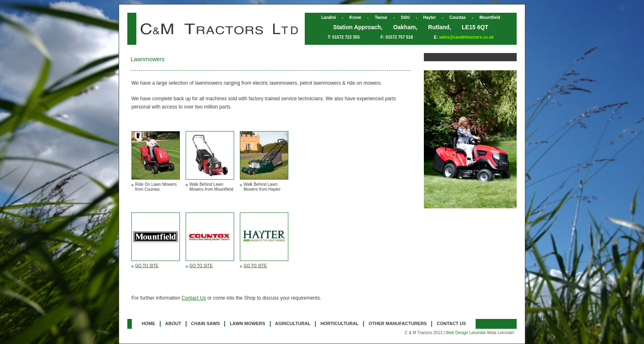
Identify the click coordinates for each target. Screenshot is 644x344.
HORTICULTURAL (339, 323)
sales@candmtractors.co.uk (466, 37)
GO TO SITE (147, 266)
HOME (148, 323)
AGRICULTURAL (293, 323)
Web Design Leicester (466, 333)
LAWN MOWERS (247, 323)
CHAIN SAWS (205, 323)
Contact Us (194, 298)
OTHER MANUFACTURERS (398, 323)
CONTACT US (451, 323)
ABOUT (173, 323)
